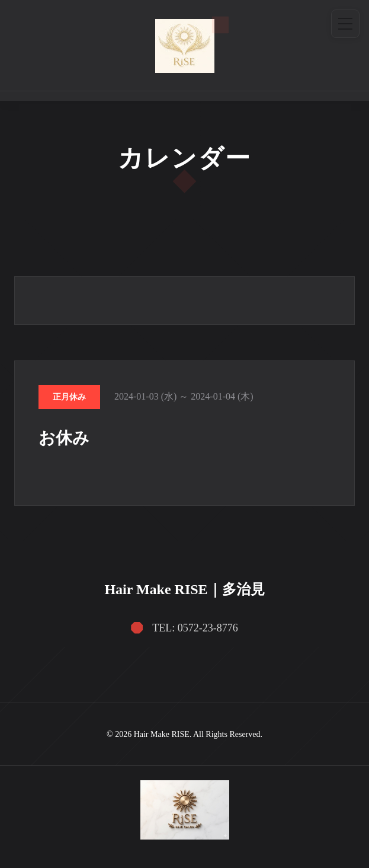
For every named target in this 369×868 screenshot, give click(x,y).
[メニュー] (345, 24)
